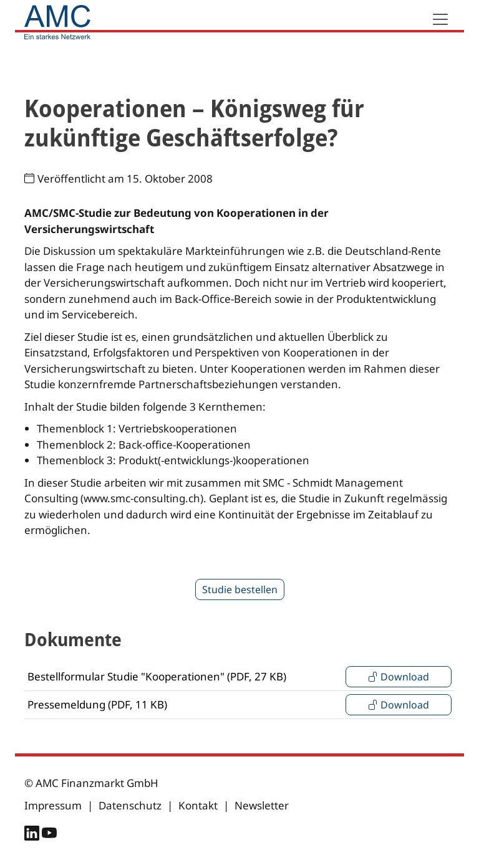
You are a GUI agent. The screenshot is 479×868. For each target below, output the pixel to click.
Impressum (53, 805)
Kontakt (198, 805)
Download (399, 677)
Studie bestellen (240, 589)
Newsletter (262, 805)
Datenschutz (130, 805)
